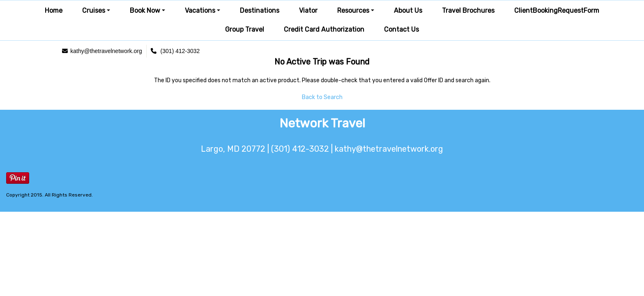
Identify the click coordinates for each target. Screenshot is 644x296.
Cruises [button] (94, 10)
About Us (408, 10)
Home (54, 10)
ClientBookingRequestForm (557, 10)
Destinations (260, 10)
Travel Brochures (468, 10)
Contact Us (401, 29)
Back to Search (322, 97)
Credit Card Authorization (324, 29)
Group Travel (245, 29)
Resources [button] (353, 10)
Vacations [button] (200, 10)
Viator (308, 10)
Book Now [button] (145, 10)
